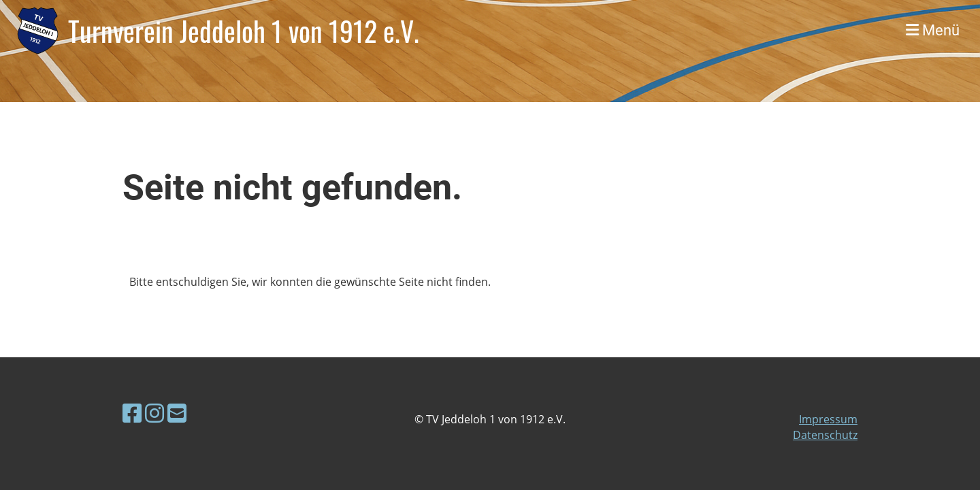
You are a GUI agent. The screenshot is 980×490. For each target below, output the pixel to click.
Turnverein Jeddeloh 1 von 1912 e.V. (244, 31)
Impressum (828, 419)
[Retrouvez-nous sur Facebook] (132, 413)
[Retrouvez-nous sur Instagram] (154, 413)
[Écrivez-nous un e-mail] (177, 413)
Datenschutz (825, 435)
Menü (933, 30)
